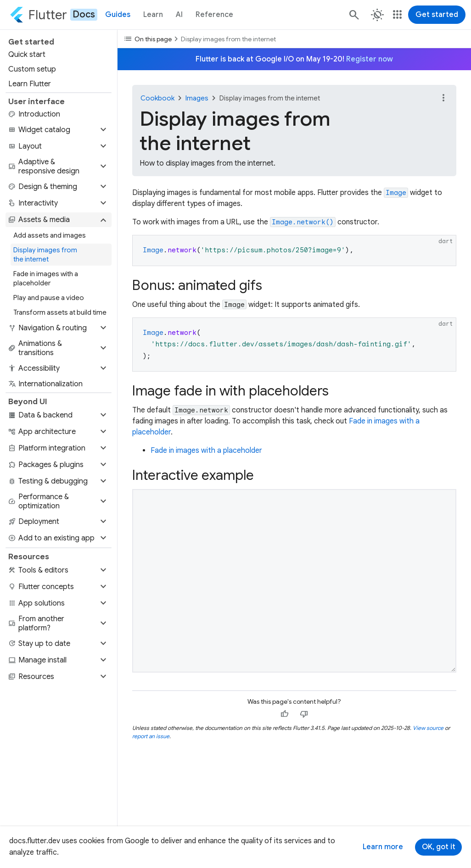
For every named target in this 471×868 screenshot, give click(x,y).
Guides (118, 15)
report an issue (151, 736)
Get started (437, 15)
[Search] (353, 15)
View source (428, 728)
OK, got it (439, 847)
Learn (153, 15)
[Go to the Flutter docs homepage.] (53, 15)
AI (179, 15)
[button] (59, 130)
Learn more (383, 847)
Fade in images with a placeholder (206, 451)
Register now (370, 59)
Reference (214, 15)
